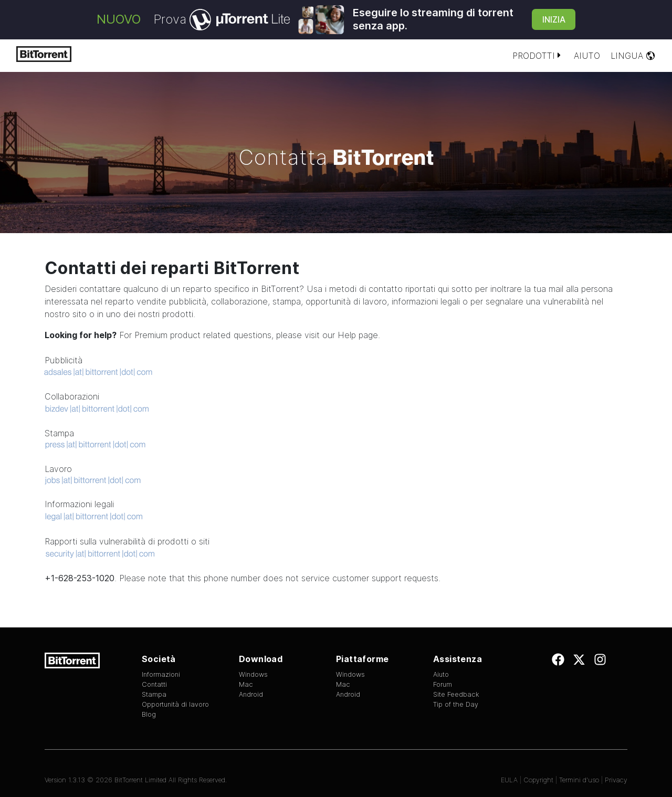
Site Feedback (456, 694)
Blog (149, 714)
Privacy (616, 780)
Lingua (633, 56)
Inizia (554, 19)
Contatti (154, 684)
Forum (443, 684)
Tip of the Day (456, 704)
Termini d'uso (579, 780)
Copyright (538, 780)
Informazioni (161, 674)
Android (251, 694)
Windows (253, 674)
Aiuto (587, 56)
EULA (509, 780)
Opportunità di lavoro (175, 704)
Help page (358, 335)
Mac (246, 684)
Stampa (154, 694)
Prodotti (538, 56)
